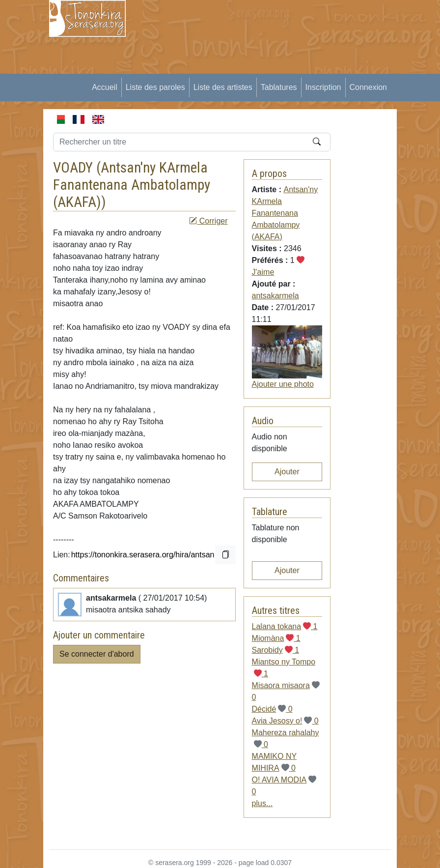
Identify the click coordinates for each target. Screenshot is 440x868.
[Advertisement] (289, 69)
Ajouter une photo (283, 384)
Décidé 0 (272, 709)
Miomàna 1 (276, 638)
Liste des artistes (223, 87)
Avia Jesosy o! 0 (285, 721)
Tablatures (279, 87)
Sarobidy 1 (276, 650)
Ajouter (287, 472)
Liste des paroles (155, 87)
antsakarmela (275, 296)
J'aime (263, 272)
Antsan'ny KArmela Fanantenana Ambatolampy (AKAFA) (132, 185)
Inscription (323, 87)
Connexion (369, 87)
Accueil (105, 87)
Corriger (208, 221)
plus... (262, 803)
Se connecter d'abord (97, 654)
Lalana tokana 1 (285, 626)
